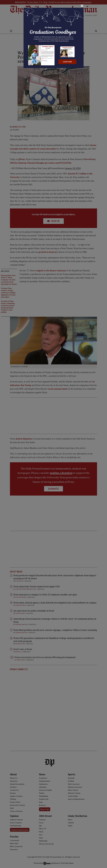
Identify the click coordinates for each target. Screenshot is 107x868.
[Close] (82, 6)
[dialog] (53, 434)
